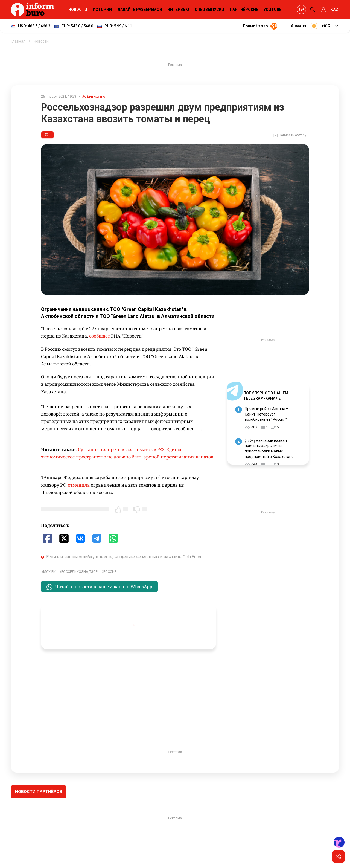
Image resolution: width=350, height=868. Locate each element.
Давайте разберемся (140, 10)
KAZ (334, 10)
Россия (110, 572)
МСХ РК (49, 572)
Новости (78, 10)
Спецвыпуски (209, 10)
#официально (94, 96)
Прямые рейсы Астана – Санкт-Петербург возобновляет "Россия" (267, 414)
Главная (18, 41)
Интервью (178, 10)
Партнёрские (244, 10)
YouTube (272, 10)
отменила (79, 485)
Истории (102, 10)
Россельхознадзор (79, 572)
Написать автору (290, 135)
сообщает (100, 336)
